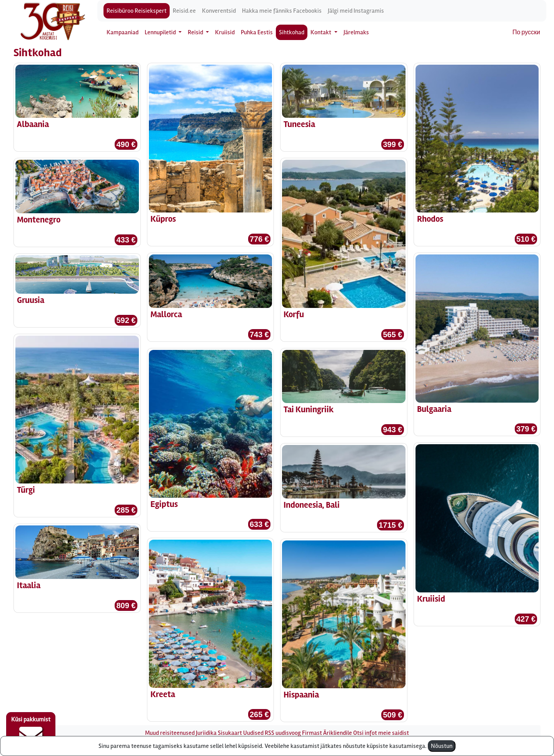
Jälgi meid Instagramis (356, 11)
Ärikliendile (338, 733)
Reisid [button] (196, 32)
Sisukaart (230, 733)
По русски (526, 32)
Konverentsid (219, 11)
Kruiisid (225, 32)
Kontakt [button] (321, 32)
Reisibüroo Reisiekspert (137, 11)
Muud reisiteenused (170, 733)
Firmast (312, 733)
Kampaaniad (123, 32)
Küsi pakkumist (31, 731)
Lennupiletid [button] (161, 32)
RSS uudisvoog (283, 733)
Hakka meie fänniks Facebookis (282, 11)
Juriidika (206, 733)
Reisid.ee (184, 11)
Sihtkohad (292, 32)
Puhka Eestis (257, 32)
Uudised (253, 733)
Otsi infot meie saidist (381, 733)
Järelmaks (356, 32)
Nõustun (442, 746)
